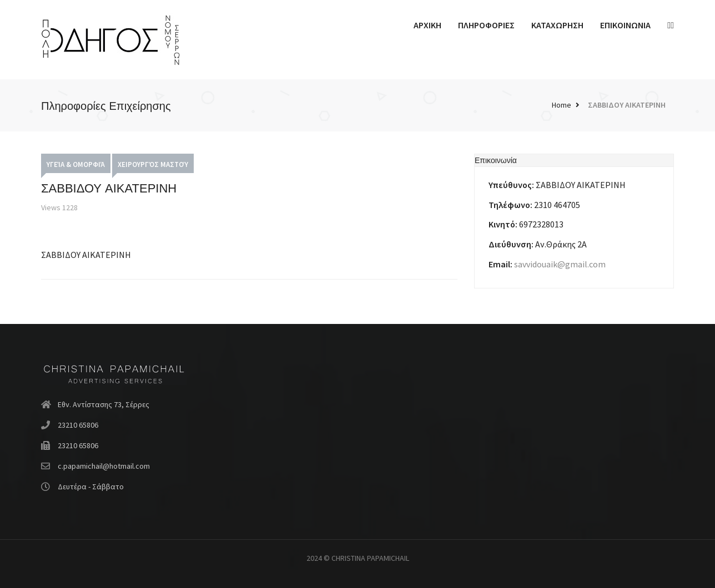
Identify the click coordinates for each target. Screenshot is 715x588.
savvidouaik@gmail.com (560, 264)
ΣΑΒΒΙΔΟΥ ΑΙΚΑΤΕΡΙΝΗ (627, 105)
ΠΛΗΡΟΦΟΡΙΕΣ (486, 25)
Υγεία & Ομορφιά (76, 164)
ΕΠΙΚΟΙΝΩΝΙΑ (625, 25)
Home (562, 105)
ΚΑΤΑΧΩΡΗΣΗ (557, 25)
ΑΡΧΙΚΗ (427, 25)
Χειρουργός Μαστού (153, 164)
